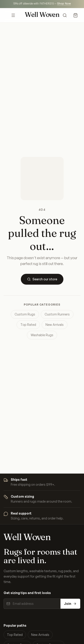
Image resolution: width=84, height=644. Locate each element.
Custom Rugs (25, 314)
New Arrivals (55, 325)
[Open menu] (13, 15)
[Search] (65, 15)
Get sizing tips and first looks (27, 593)
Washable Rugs (42, 335)
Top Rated (28, 325)
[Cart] (75, 15)
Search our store (42, 279)
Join (70, 604)
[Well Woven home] (42, 15)
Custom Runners (57, 314)
